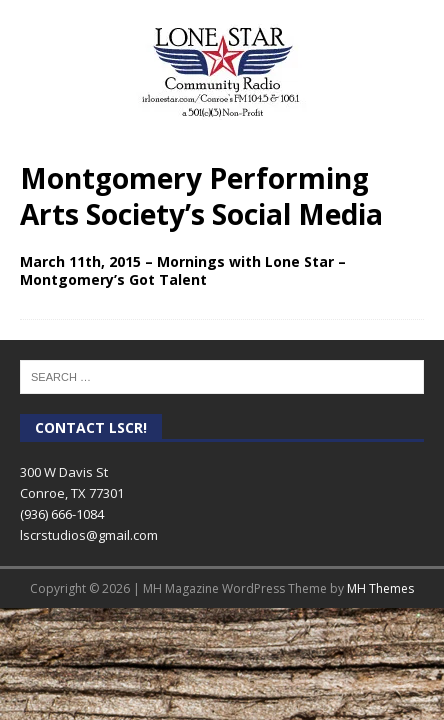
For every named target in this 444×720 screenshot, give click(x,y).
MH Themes (380, 588)
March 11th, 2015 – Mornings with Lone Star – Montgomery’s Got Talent (183, 270)
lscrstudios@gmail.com (89, 535)
